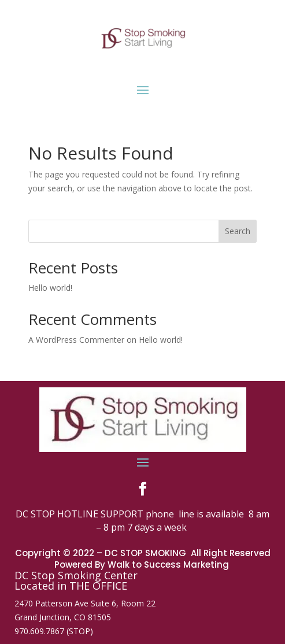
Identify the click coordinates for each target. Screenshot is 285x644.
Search (238, 231)
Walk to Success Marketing (169, 565)
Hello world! (50, 288)
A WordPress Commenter (76, 340)
